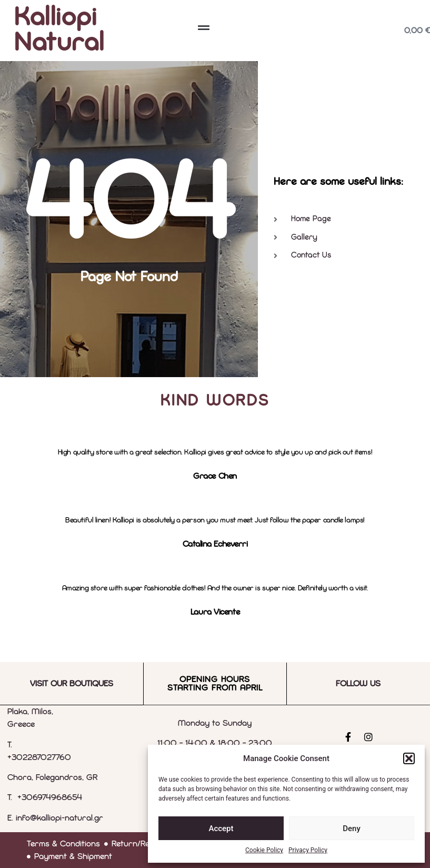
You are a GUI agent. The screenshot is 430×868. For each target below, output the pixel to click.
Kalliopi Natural (59, 31)
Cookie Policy (264, 850)
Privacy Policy (308, 850)
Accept (221, 828)
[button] (409, 758)
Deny (352, 828)
